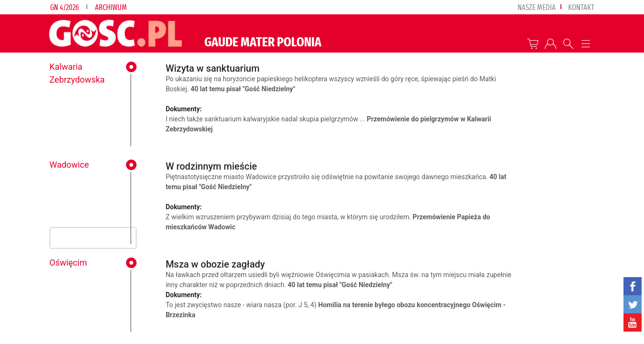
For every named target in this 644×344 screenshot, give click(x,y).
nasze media (537, 7)
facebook (633, 286)
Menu (586, 44)
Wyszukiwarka (568, 44)
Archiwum (111, 7)
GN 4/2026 (64, 7)
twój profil (551, 44)
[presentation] (93, 238)
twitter (633, 304)
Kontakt (581, 7)
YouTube (633, 322)
